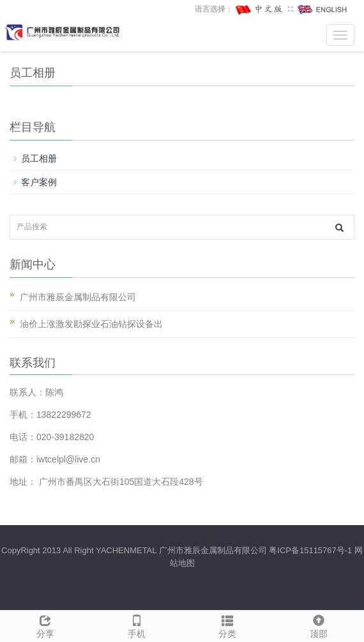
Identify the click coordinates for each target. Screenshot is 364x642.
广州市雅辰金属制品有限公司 (78, 297)
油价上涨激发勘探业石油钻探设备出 (91, 324)
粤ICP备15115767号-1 (310, 550)
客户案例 (39, 182)
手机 (137, 625)
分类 (228, 625)
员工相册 (39, 158)
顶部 (319, 625)
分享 (46, 625)
